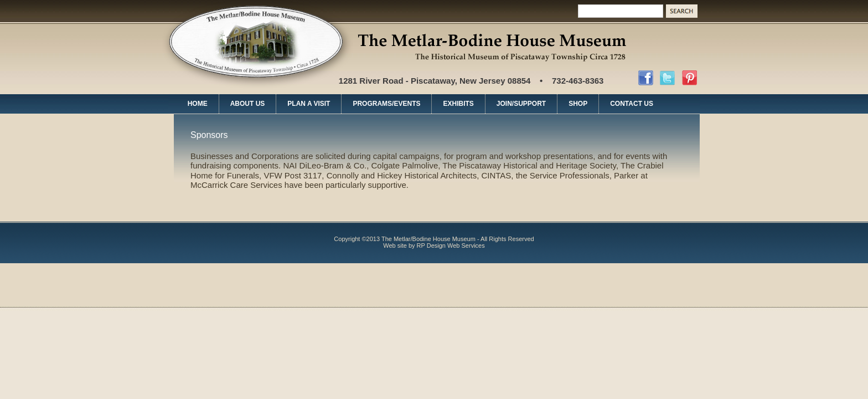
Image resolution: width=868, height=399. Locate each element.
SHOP (578, 104)
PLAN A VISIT (309, 104)
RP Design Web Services (451, 245)
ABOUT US (248, 104)
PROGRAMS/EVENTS (386, 104)
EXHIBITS (458, 104)
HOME (198, 104)
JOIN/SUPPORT (521, 104)
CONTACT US (632, 104)
